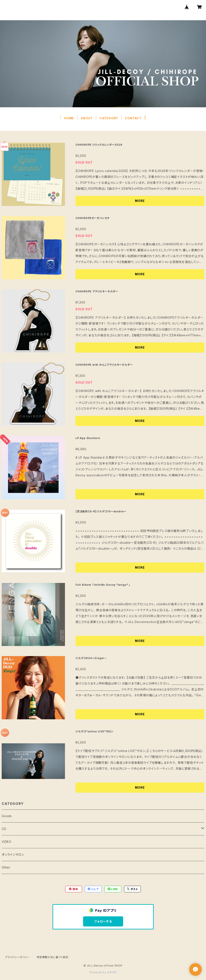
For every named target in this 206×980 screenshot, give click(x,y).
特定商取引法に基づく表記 (53, 957)
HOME (69, 118)
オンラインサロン (13, 854)
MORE (140, 201)
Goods (7, 816)
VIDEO (7, 842)
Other (6, 867)
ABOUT (87, 118)
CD (4, 829)
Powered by (103, 972)
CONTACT (133, 118)
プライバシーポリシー (18, 957)
